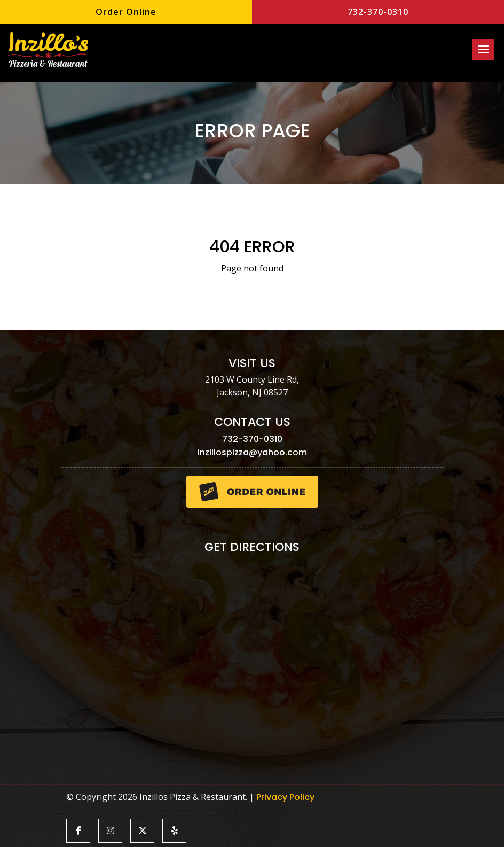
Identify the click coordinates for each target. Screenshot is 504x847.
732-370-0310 (378, 12)
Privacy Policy (285, 797)
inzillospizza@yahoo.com (252, 452)
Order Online (126, 12)
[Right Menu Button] (483, 50)
